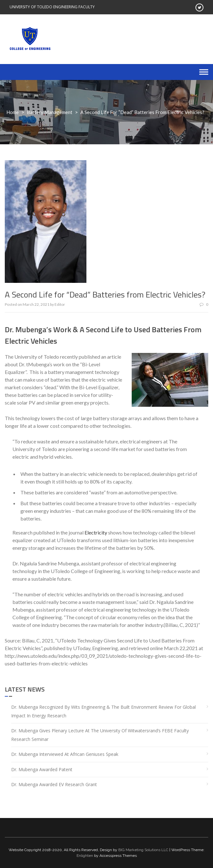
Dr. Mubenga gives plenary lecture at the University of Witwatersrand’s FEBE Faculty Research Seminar (100, 735)
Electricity (96, 532)
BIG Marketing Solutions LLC (143, 850)
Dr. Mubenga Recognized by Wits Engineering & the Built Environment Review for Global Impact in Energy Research (103, 711)
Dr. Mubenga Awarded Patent (42, 769)
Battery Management (50, 112)
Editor (60, 304)
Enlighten (85, 856)
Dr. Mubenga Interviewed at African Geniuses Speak (65, 754)
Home (13, 112)
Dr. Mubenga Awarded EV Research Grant (54, 784)
